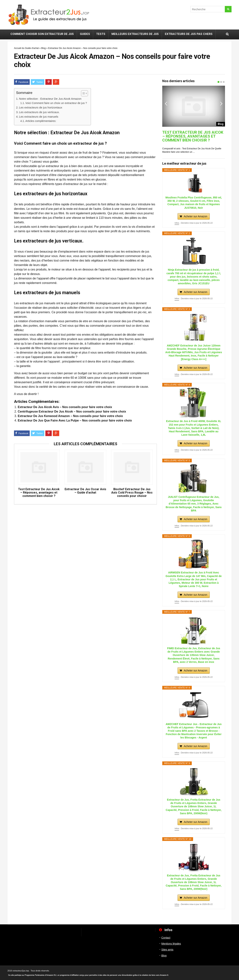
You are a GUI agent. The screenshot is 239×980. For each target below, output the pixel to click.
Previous (166, 103)
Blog (44, 48)
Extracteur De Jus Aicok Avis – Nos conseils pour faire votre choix (65, 407)
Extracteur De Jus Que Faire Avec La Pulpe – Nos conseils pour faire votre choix (75, 420)
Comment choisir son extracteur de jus (42, 34)
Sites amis (167, 950)
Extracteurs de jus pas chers (189, 34)
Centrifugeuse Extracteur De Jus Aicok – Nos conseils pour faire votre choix (72, 412)
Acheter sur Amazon (195, 216)
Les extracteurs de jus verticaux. (39, 112)
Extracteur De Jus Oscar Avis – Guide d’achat (85, 491)
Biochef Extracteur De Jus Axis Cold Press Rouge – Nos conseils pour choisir (132, 493)
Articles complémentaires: (41, 121)
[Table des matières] (84, 93)
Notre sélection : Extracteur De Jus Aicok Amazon (50, 99)
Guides (85, 34)
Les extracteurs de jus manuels (39, 117)
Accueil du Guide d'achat (26, 48)
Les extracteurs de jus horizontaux (41, 107)
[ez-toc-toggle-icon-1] (83, 93)
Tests (101, 34)
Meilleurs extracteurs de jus (135, 34)
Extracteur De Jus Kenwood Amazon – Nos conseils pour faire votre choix (70, 416)
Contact (166, 938)
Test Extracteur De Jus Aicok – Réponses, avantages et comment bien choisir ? (39, 493)
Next (221, 103)
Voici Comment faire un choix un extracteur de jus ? (56, 103)
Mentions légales (171, 944)
